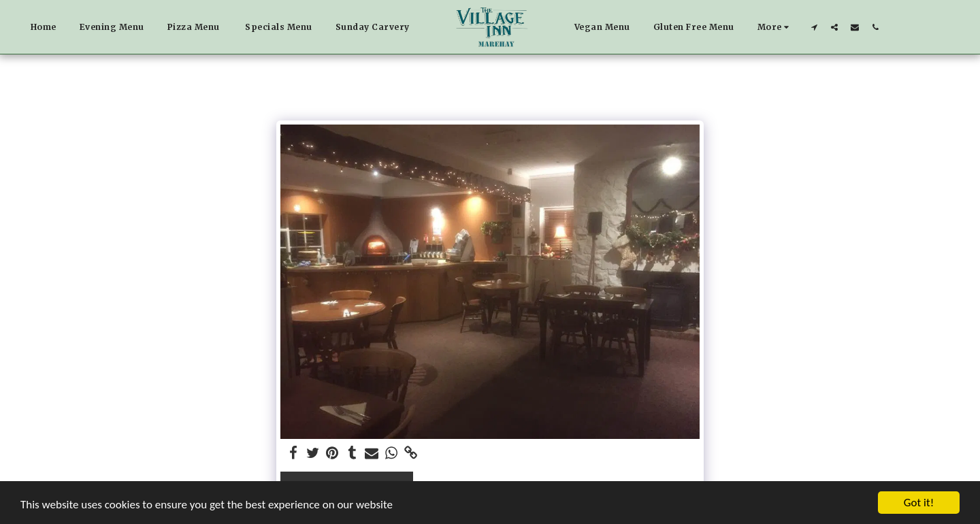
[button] (814, 27)
